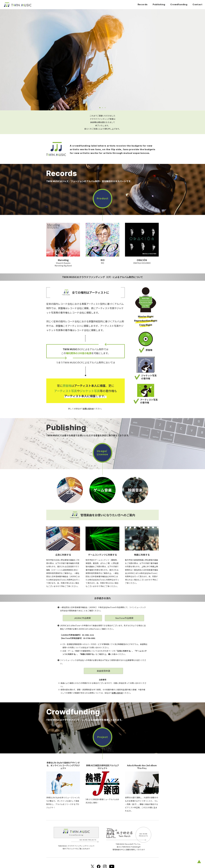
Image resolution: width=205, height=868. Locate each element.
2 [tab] (102, 108)
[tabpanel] (102, 60)
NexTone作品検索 (124, 618)
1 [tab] (100, 108)
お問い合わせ (117, 693)
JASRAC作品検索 (82, 618)
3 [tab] (105, 108)
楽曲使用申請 (103, 671)
